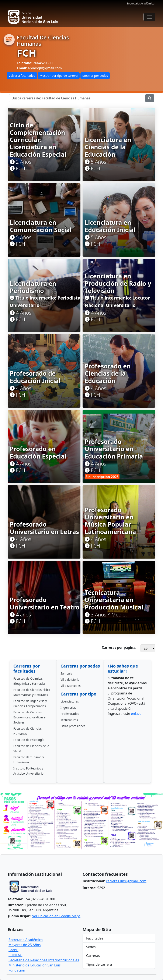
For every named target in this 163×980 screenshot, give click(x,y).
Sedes (91, 947)
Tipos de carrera (99, 964)
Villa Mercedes (71, 686)
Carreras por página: (119, 647)
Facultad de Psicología (29, 740)
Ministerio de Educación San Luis (34, 965)
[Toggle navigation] (149, 17)
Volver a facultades (22, 76)
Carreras (93, 956)
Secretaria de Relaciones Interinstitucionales (44, 960)
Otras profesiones (73, 726)
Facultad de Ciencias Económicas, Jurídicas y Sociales (30, 717)
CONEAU (15, 955)
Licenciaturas (70, 701)
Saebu (13, 950)
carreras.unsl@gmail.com (126, 881)
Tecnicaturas (69, 720)
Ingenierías (68, 707)
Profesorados (70, 714)
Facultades (95, 938)
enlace (136, 714)
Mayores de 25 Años (25, 945)
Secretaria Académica (26, 940)
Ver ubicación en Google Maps (56, 916)
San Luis (66, 673)
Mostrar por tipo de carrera (59, 76)
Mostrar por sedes (95, 76)
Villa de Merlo (70, 680)
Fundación (17, 970)
